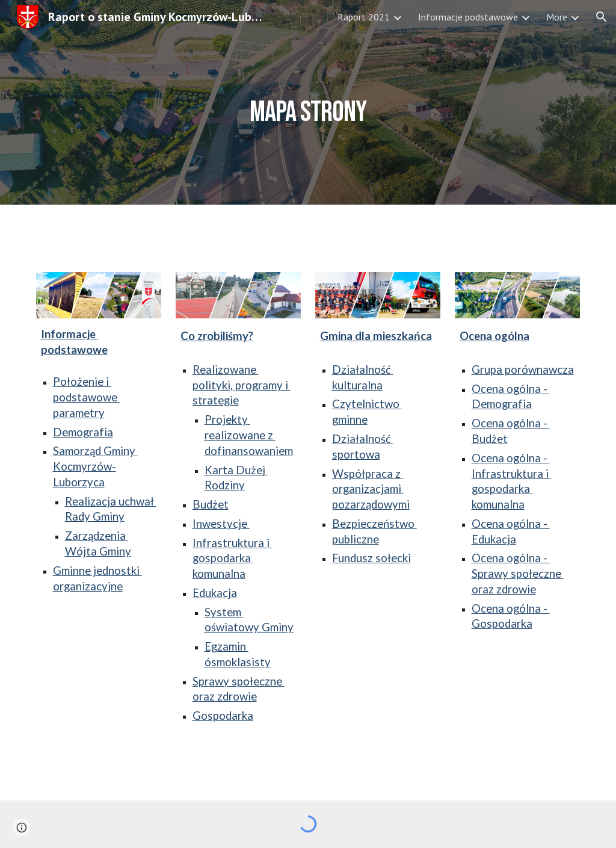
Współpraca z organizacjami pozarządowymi (371, 489)
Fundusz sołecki (371, 558)
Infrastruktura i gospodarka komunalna (232, 559)
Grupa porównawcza (523, 370)
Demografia (83, 432)
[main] (308, 102)
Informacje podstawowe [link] (468, 17)
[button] (602, 17)
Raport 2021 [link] (364, 17)
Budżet (211, 504)
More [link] (557, 17)
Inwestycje (221, 524)
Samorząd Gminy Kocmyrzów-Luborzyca (95, 466)
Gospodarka (223, 716)
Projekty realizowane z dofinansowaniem (249, 435)
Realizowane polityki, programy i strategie (242, 385)
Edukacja (215, 593)
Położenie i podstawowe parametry (86, 397)
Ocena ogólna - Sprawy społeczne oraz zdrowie (518, 574)
